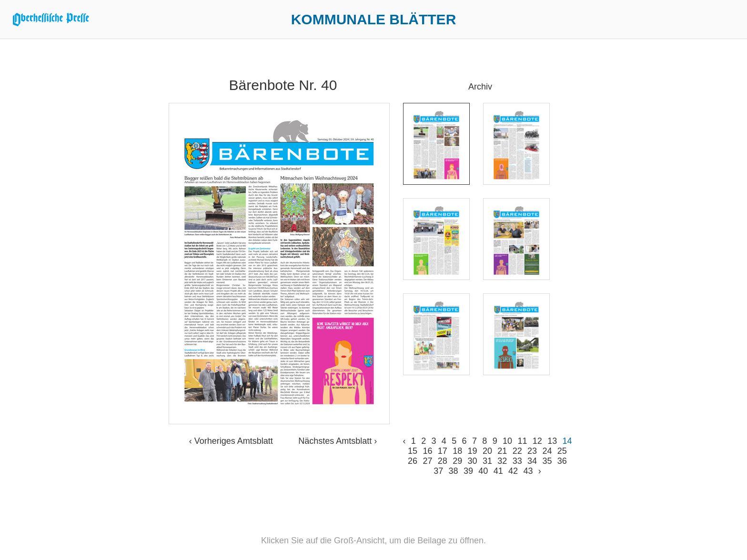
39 (468, 471)
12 (537, 441)
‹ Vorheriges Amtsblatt (231, 441)
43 (528, 471)
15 (413, 451)
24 (547, 451)
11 (522, 441)
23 (532, 451)
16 (427, 451)
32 (502, 461)
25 (562, 451)
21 (502, 451)
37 (438, 471)
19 (473, 451)
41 (498, 471)
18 (457, 451)
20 (487, 451)
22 (517, 451)
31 (487, 461)
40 (483, 471)
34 (532, 461)
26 (413, 461)
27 (427, 461)
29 (457, 461)
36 (562, 461)
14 (567, 441)
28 (443, 461)
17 (443, 451)
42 (513, 471)
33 (517, 461)
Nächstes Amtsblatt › (338, 441)
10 (507, 441)
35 (547, 461)
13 (552, 441)
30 (473, 461)
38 (454, 471)
